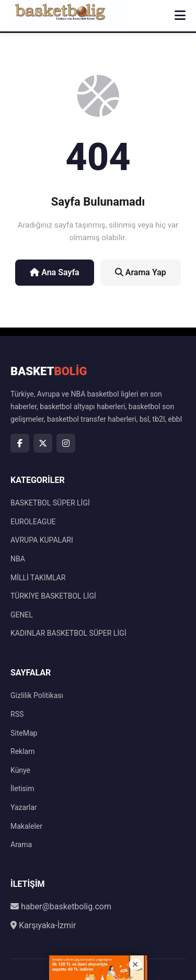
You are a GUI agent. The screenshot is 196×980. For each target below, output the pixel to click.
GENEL (22, 615)
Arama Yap (141, 272)
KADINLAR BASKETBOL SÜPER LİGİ (68, 633)
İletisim (22, 788)
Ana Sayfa (55, 272)
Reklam (22, 751)
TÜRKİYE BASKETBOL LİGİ (53, 596)
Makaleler (26, 826)
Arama (21, 844)
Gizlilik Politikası (37, 695)
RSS (17, 714)
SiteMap (24, 733)
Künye (20, 770)
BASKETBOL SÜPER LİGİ (50, 503)
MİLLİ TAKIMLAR (38, 578)
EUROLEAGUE (33, 522)
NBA (18, 559)
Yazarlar (24, 807)
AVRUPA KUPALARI (42, 540)
